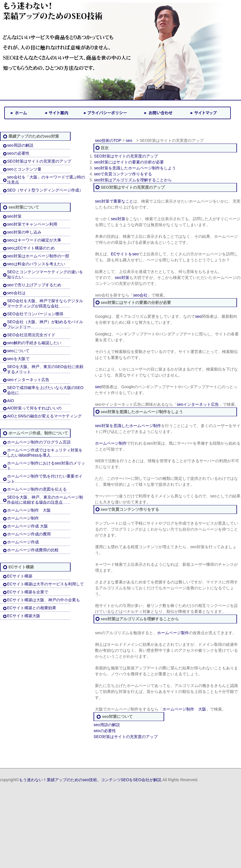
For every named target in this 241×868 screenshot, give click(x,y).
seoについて (18, 351)
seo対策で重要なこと (114, 201)
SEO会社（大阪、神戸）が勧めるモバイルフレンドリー (45, 324)
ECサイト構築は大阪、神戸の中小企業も (44, 600)
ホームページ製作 (173, 633)
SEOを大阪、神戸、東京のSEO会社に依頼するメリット (45, 369)
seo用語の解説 (20, 145)
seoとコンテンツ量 (24, 169)
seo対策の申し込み (24, 232)
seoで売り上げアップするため (34, 285)
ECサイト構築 (20, 576)
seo (129, 140)
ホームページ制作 (23, 518)
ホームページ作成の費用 (29, 534)
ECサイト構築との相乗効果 (32, 608)
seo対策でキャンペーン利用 (32, 224)
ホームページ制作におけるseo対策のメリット (46, 466)
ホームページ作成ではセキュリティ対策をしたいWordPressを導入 (45, 453)
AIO (10, 401)
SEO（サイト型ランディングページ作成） (45, 190)
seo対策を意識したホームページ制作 (128, 426)
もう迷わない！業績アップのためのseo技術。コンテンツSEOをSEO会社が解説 (90, 780)
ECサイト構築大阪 (24, 616)
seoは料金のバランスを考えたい (36, 264)
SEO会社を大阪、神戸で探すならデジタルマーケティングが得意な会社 (45, 303)
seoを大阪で (18, 359)
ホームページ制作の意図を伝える (37, 489)
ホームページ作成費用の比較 (33, 550)
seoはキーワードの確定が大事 (34, 240)
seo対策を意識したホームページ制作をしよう (135, 168)
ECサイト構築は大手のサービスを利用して (46, 584)
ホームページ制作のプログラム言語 (39, 442)
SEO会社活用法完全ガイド (31, 335)
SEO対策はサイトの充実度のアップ (39, 161)
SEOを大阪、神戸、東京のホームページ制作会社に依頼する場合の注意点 (45, 500)
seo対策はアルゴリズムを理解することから (133, 180)
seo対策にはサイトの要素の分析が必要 (129, 162)
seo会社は (16, 293)
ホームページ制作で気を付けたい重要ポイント (45, 479)
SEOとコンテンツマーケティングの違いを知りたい (45, 274)
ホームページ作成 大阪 (28, 526)
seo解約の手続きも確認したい (34, 343)
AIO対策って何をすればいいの (34, 408)
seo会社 (140, 295)
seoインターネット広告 (28, 380)
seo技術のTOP (108, 140)
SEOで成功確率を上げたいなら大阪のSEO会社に (45, 390)
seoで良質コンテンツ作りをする (123, 174)
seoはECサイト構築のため (31, 248)
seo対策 (14, 216)
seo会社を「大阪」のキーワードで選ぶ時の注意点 (46, 180)
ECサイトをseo (125, 254)
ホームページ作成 (23, 542)
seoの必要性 (18, 153)
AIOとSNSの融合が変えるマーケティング (44, 416)
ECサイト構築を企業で (28, 592)
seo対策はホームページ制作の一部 (38, 256)
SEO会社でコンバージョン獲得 (35, 314)
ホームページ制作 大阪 (29, 510)
